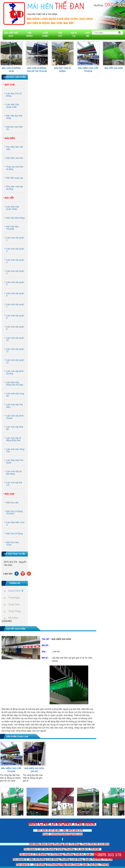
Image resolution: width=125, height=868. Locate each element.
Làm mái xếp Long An (15, 395)
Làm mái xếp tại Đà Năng (14, 473)
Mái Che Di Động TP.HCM (14, 513)
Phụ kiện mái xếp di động (15, 188)
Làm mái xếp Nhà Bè (15, 428)
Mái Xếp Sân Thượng (12, 228)
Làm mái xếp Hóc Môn (15, 406)
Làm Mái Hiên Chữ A (15, 524)
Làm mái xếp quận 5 (15, 283)
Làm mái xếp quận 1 (15, 239)
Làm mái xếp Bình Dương (15, 372)
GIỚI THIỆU (45, 34)
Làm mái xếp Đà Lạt (14, 484)
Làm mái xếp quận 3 (15, 261)
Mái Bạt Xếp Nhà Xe (14, 128)
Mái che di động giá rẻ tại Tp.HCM (37, 70)
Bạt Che (10, 85)
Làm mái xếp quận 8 (15, 317)
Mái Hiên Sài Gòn (15, 158)
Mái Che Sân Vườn (12, 544)
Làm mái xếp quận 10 (15, 339)
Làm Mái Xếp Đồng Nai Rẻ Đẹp (15, 384)
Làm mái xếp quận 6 (15, 295)
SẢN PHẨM (30, 34)
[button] (120, 55)
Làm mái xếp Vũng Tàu (15, 450)
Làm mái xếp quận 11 (15, 350)
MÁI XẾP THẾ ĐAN (11, 34)
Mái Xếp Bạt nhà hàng (14, 117)
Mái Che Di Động (14, 534)
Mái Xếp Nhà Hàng (15, 218)
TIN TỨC (60, 34)
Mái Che (10, 494)
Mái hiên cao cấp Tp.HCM (88, 70)
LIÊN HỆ (87, 34)
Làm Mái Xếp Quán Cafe (13, 106)
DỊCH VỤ (74, 34)
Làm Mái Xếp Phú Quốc (15, 461)
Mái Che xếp (12, 503)
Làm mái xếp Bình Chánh (15, 417)
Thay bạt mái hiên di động (15, 168)
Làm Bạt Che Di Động (14, 95)
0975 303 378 (110, 855)
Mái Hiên (10, 138)
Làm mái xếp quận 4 (15, 272)
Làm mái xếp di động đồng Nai (14, 439)
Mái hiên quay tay (15, 178)
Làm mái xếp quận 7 (15, 306)
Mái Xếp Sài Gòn (114, 68)
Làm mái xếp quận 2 (15, 250)
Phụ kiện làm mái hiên (15, 148)
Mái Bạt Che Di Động (62, 70)
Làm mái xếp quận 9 (15, 328)
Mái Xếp (9, 198)
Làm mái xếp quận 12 (15, 361)
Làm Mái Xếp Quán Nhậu (13, 208)
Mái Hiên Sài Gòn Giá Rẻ (34, 770)
